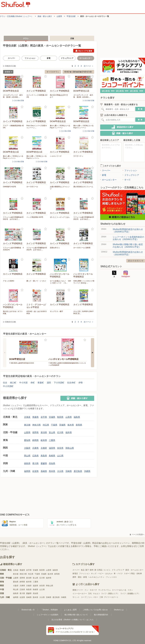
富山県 (52, 432)
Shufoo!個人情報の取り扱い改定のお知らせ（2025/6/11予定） (128, 246)
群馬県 (79, 425)
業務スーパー (78, 590)
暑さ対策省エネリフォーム (83, 187)
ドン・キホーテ (91, 590)
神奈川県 (36, 425)
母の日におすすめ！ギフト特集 (13, 312)
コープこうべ (86, 597)
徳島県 (27, 463)
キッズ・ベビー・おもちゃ (102, 574)
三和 (101, 597)
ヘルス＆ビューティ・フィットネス (102, 577)
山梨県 (59, 16)
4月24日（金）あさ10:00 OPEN (37, 312)
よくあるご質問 (70, 610)
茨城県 (62, 425)
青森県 (35, 417)
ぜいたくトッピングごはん (60, 217)
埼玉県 (46, 425)
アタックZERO (9, 281)
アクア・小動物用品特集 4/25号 (13, 127)
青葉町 (41, 383)
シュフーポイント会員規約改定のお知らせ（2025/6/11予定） (128, 238)
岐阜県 (44, 440)
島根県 (52, 456)
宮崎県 (69, 471)
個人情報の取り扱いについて (76, 615)
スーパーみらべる (119, 590)
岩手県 (44, 417)
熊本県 (52, 471)
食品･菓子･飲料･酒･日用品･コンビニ (96, 570)
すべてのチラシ (53, 72)
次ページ (89, 66)
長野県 (35, 432)
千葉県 (54, 425)
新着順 (8, 72)
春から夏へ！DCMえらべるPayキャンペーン (60, 127)
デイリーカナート (111, 597)
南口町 (13, 383)
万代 (90, 594)
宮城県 (52, 417)
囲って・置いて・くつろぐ (36, 281)
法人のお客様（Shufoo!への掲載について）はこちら (72, 620)
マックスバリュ (104, 590)
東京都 (27, 425)
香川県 (35, 463)
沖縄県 (87, 471)
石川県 (60, 432)
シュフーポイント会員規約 (48, 615)
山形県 (69, 417)
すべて (127, 180)
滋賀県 (52, 448)
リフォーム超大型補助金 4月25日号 (13, 249)
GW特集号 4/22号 (9, 187)
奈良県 (60, 448)
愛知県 (27, 440)
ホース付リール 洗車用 (82, 248)
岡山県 (27, 456)
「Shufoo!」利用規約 (49, 610)
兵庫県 (35, 448)
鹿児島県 (78, 471)
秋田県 (60, 417)
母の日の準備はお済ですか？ (59, 96)
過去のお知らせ (136, 261)
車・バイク (118, 574)
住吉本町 (71, 383)
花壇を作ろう (55, 248)
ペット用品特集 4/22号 (35, 217)
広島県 (35, 456)
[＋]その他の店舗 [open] (18, 100)
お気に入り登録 (22, 76)
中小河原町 (8, 386)
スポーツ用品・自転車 (133, 574)
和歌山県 (70, 448)
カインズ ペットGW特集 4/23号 (37, 96)
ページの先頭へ (137, 534)
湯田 (49, 383)
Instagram (126, 274)
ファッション (30, 58)
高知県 (52, 463)
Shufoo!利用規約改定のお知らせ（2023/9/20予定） (128, 253)
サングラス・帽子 (57, 311)
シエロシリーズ (56, 156)
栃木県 (71, 425)
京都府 (44, 448)
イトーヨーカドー (80, 594)
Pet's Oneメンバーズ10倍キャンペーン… (37, 127)
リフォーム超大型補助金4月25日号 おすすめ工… (13, 218)
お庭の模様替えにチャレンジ (60, 188)
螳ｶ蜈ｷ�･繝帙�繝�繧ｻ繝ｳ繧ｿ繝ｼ (78, 72)
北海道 (27, 417)
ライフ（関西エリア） (110, 594)
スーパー (12, 58)
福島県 (77, 417)
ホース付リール (32, 187)
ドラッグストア (67, 58)
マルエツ (96, 594)
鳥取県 (44, 456)
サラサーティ (78, 156)
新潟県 (44, 432)
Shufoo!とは (119, 610)
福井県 (69, 432)
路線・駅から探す (45, 16)
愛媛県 (44, 463)
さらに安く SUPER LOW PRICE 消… (83, 312)
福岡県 (27, 471)
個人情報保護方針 (101, 615)
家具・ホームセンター (134, 570)
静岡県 (35, 440)
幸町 (33, 383)
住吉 (5, 383)
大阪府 (27, 448)
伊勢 (81, 383)
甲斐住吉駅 (71, 16)
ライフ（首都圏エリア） (130, 594)
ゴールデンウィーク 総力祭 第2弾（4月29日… (13, 96)
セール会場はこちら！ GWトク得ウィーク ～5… (60, 282)
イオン (130, 590)
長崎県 (44, 471)
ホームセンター (108, 180)
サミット (76, 597)
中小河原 (23, 383)
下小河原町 (59, 383)
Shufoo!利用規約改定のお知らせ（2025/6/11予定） (128, 230)
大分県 (60, 471)
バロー (96, 597)
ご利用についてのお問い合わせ (95, 610)
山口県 (60, 456)
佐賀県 (35, 471)
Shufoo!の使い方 (28, 610)
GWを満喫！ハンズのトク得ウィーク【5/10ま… (84, 282)
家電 (49, 58)
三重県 (52, 440)
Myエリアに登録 (84, 51)
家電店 (75, 574)
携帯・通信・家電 (80, 577)
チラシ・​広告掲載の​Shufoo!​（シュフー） (17, 16)
